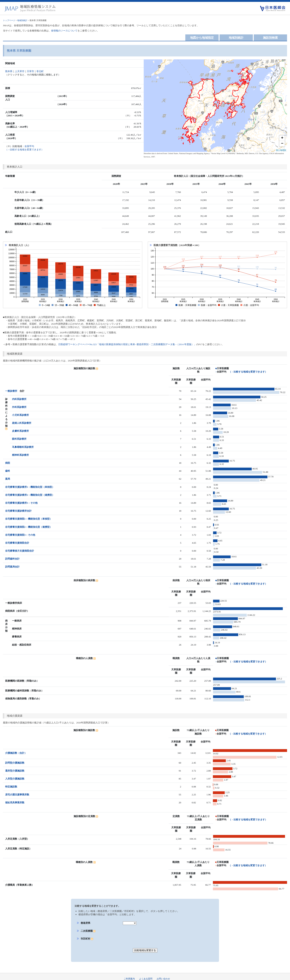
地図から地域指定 (202, 38)
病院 (8, 463)
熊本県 (9, 71)
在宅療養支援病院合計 (17, 543)
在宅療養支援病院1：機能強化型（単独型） (29, 519)
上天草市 (20, 71)
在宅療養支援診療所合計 (18, 511)
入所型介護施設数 (15, 775)
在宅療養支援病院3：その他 (20, 535)
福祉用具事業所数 (15, 799)
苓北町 (40, 71)
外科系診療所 (19, 407)
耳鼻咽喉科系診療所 (23, 447)
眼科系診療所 (19, 439)
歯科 (8, 471)
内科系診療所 (19, 399)
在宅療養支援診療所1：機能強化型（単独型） (30, 487)
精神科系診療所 (20, 455)
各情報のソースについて (64, 31)
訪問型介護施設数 (15, 759)
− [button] (282, 144)
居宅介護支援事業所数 (17, 791)
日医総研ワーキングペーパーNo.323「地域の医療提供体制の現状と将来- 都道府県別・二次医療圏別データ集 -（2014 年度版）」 (127, 344)
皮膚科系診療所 (20, 431)
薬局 (8, 479)
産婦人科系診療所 (22, 423)
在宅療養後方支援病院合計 (20, 551)
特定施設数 (11, 783)
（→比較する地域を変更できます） (248, 372)
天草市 (30, 71)
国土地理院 (281, 150)
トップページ (9, 20)
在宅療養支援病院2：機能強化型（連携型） (29, 527)
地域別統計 (22, 20)
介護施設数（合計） (16, 750)
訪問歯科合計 (12, 559)
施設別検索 (270, 38)
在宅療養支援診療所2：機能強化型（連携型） (30, 495)
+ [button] (282, 138)
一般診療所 (11, 391)
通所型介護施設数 (15, 767)
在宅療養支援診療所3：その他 (21, 503)
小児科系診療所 (20, 415)
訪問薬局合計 (12, 567)
